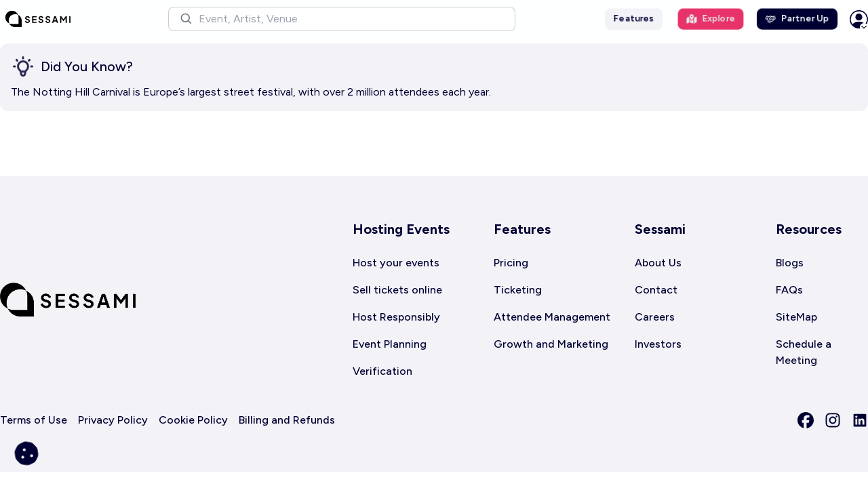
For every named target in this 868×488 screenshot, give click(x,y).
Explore (711, 19)
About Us (658, 263)
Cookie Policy (193, 420)
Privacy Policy (113, 420)
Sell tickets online (397, 290)
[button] (342, 19)
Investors (658, 344)
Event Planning (390, 344)
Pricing (511, 263)
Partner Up (797, 19)
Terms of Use (34, 420)
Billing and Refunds (287, 420)
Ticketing (518, 290)
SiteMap (796, 317)
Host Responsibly (396, 317)
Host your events (396, 263)
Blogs (790, 263)
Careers (655, 317)
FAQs (789, 290)
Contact (656, 290)
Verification (382, 371)
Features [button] (634, 19)
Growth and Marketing (551, 344)
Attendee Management (552, 317)
